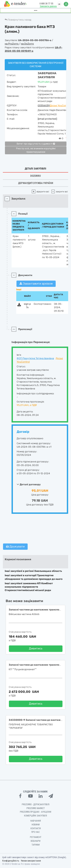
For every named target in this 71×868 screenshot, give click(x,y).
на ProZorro (12, 44)
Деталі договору (29, 484)
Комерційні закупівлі (35, 816)
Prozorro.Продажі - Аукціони (35, 812)
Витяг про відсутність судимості (36, 144)
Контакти (36, 828)
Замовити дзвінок (48, 6)
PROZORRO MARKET (36, 808)
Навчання (36, 821)
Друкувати (15, 547)
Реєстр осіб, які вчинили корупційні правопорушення (36, 150)
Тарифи (36, 845)
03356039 (44, 105)
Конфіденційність (11, 861)
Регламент (36, 837)
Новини (36, 825)
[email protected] (47, 119)
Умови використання (31, 861)
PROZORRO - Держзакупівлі (36, 804)
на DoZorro (27, 44)
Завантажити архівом (36, 284)
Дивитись (36, 648)
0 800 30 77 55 (46, 4)
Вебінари (35, 841)
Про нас (35, 832)
